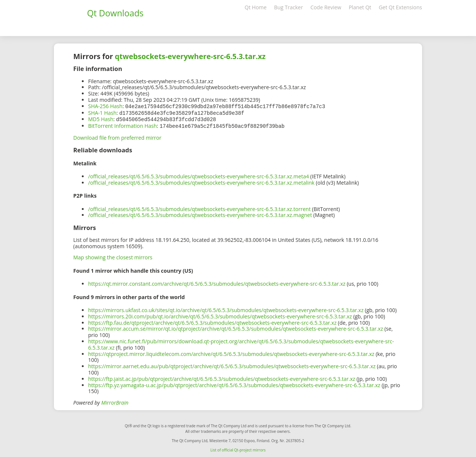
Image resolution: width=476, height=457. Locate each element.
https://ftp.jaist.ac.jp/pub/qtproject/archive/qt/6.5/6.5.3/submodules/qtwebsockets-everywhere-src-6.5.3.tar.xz (222, 377)
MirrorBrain (115, 401)
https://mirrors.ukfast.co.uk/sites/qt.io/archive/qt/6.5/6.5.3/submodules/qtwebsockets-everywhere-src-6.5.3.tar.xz (226, 309)
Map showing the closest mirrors (113, 256)
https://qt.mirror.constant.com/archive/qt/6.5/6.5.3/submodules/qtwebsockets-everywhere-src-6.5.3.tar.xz (217, 282)
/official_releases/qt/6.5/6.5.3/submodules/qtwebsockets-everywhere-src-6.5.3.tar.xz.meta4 (199, 175)
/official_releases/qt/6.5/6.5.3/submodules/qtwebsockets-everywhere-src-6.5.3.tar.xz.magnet (200, 213)
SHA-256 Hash (105, 106)
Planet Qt (360, 7)
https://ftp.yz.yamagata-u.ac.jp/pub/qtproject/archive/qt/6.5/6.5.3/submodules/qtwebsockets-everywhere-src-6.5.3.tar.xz (234, 384)
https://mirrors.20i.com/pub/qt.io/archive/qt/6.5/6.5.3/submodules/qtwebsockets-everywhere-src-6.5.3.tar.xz (220, 315)
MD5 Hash (101, 118)
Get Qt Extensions (400, 7)
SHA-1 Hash (102, 112)
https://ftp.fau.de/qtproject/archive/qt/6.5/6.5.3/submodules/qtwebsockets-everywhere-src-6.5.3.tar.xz (212, 321)
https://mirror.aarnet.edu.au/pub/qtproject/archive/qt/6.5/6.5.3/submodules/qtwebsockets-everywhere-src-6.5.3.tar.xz (232, 365)
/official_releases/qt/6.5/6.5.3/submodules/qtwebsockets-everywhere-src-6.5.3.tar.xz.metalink (201, 181)
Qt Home (256, 7)
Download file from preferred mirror (117, 136)
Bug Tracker (289, 7)
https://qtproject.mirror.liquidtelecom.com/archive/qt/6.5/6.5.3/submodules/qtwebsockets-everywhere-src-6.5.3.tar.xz (231, 352)
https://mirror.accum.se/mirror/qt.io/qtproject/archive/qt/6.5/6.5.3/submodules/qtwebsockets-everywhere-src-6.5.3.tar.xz (236, 327)
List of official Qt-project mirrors (238, 448)
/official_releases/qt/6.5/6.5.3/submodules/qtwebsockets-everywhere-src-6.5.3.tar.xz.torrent (199, 208)
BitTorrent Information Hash (123, 125)
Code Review (326, 7)
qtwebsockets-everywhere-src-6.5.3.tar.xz (190, 56)
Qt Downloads (115, 13)
